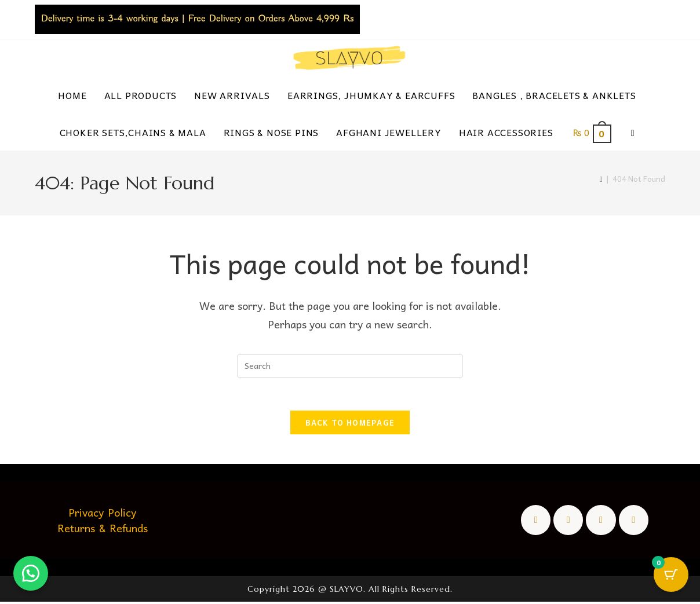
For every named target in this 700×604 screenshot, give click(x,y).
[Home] (601, 179)
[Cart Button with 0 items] (671, 575)
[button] (32, 572)
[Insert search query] (350, 366)
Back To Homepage (350, 425)
